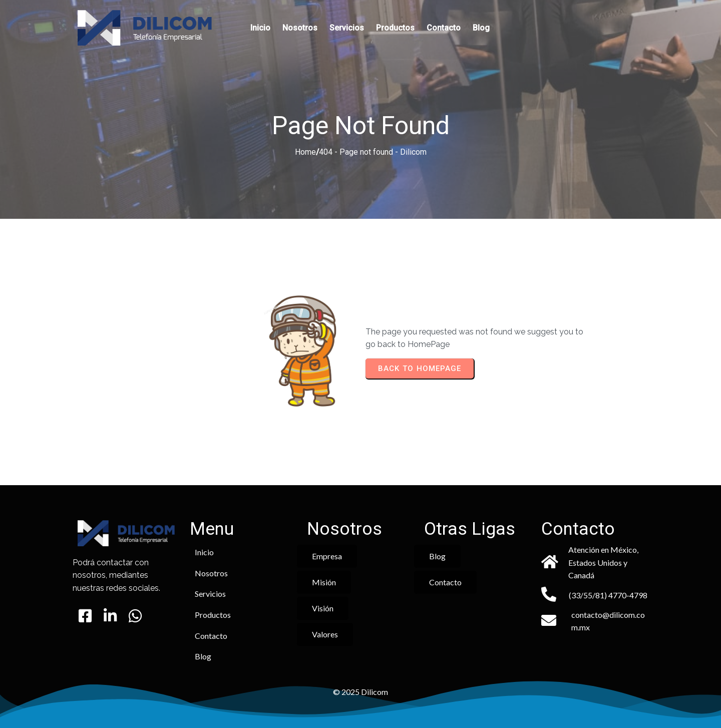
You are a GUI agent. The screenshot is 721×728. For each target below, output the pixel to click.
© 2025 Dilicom (360, 692)
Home (305, 152)
